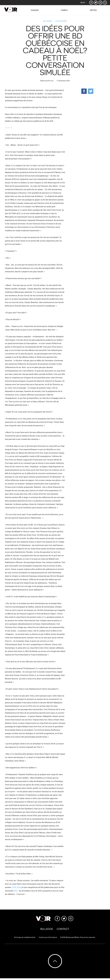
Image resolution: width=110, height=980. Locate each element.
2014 (14, 887)
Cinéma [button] (63, 11)
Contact (63, 930)
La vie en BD (62, 21)
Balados (47, 930)
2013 (19, 887)
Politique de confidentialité (25, 939)
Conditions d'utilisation (48, 939)
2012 (16, 891)
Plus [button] (82, 3)
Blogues (46, 21)
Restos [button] (93, 11)
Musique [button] (33, 11)
